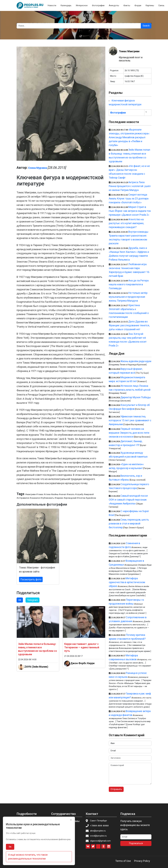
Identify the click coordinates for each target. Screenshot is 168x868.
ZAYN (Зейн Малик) (36, 667)
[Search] (79, 26)
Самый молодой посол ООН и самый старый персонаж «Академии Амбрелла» (128, 500)
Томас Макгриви (129, 51)
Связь (161, 5)
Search (146, 26)
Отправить (116, 789)
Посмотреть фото (31, 579)
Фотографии (98, 5)
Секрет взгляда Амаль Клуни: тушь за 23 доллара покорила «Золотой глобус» (129, 198)
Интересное (82, 5)
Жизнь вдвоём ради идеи (136, 361)
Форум (138, 5)
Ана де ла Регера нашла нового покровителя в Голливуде (129, 284)
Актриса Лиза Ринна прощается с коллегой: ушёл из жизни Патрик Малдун (130, 186)
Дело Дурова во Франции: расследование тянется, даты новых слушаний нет (129, 325)
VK (20, 600)
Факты (127, 5)
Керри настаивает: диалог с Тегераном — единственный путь (82, 647)
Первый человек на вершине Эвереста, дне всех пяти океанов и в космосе (129, 433)
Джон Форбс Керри (82, 663)
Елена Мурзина (38, 168)
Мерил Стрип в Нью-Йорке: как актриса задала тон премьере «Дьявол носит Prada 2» (130, 211)
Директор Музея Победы (136, 397)
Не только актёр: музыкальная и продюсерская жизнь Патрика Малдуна (128, 297)
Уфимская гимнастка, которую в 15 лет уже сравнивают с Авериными (130, 420)
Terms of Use (123, 861)
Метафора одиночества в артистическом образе (127, 582)
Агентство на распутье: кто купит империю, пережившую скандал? (126, 223)
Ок (10, 847)
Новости (52, 5)
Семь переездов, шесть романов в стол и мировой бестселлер (129, 523)
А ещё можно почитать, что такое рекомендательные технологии (28, 857)
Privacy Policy (142, 861)
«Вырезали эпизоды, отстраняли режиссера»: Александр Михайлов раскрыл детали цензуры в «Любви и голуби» (129, 137)
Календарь (66, 5)
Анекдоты (114, 5)
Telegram (32, 600)
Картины (150, 5)
